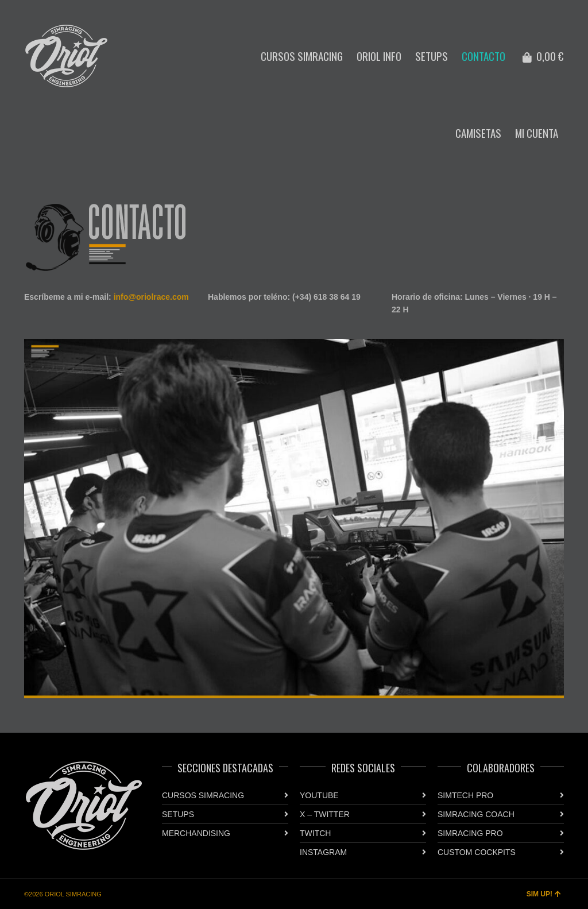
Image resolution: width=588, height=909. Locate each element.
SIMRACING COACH (476, 814)
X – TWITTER (325, 814)
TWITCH (315, 833)
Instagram (546, 9)
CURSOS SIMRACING (203, 795)
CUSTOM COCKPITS (477, 852)
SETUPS (178, 814)
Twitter (563, 9)
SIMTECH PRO (465, 795)
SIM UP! (544, 894)
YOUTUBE (319, 795)
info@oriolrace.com (151, 297)
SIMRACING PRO (470, 833)
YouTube (529, 9)
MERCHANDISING (196, 833)
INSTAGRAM (323, 852)
